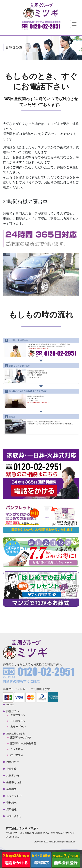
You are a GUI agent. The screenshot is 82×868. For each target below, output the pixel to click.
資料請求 (11, 803)
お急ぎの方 (13, 775)
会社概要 (11, 789)
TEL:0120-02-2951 (41, 26)
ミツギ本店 (17, 749)
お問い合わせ (14, 816)
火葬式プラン (18, 715)
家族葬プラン (18, 727)
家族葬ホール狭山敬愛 (23, 743)
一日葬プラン (18, 721)
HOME (10, 704)
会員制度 (11, 769)
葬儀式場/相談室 (16, 734)
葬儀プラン (13, 711)
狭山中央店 (17, 755)
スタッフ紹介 (14, 796)
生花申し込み (14, 782)
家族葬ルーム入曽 (21, 738)
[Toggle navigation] (74, 24)
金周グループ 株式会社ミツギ (41, 11)
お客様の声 (13, 762)
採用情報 (11, 809)
